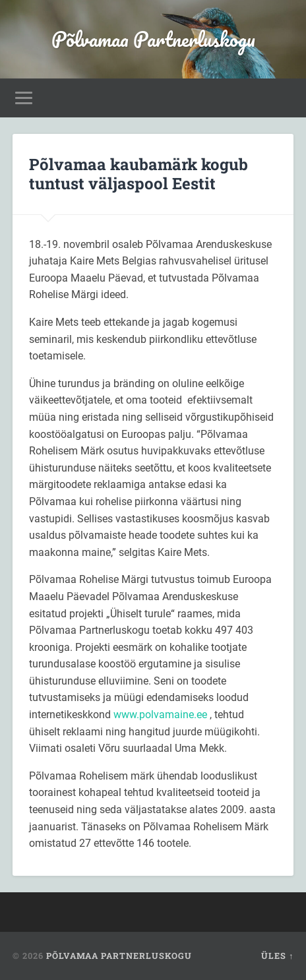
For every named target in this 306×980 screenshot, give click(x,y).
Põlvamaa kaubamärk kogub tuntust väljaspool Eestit (138, 174)
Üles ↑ (277, 956)
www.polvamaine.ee (160, 715)
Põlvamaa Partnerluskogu (153, 39)
